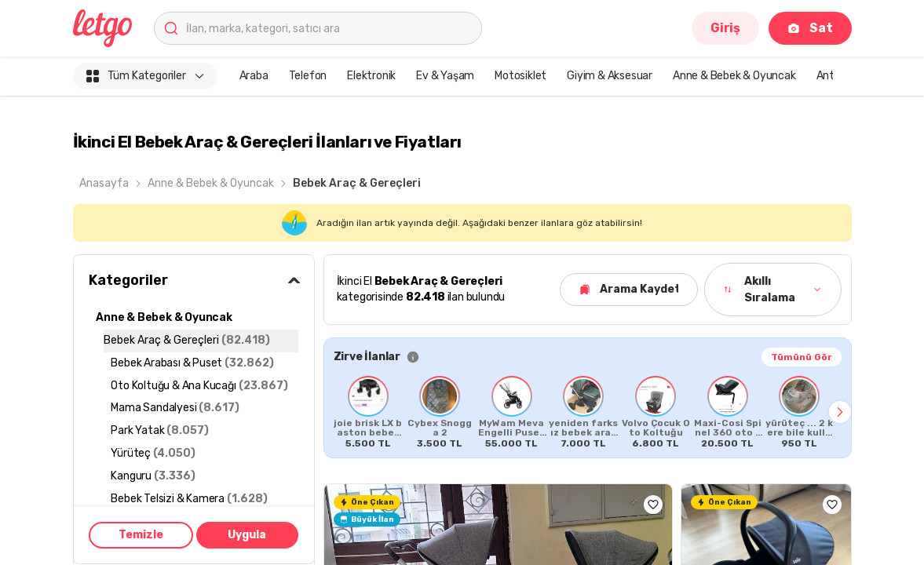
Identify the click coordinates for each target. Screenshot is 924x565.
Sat (810, 28)
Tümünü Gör (802, 357)
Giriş (725, 28)
